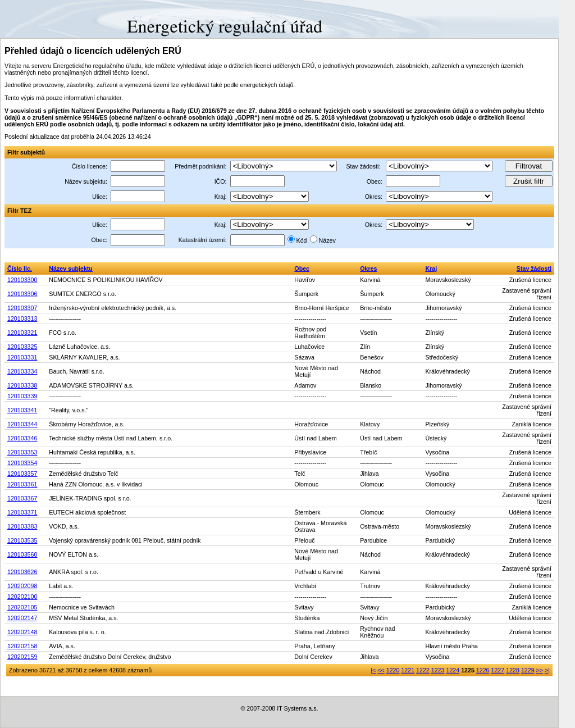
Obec (302, 269)
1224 (453, 670)
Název (327, 240)
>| (547, 670)
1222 (423, 670)
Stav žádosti (534, 269)
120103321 (22, 333)
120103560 (22, 554)
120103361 (22, 484)
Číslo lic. (20, 269)
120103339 (22, 396)
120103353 (22, 452)
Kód (302, 240)
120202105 (22, 607)
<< (381, 670)
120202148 (22, 632)
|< (373, 670)
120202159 (22, 657)
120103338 (22, 385)
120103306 (22, 294)
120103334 (22, 371)
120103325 (22, 347)
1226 (483, 670)
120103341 (22, 410)
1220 (393, 670)
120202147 (22, 618)
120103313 (22, 319)
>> (540, 670)
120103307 (22, 308)
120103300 (22, 280)
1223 (438, 670)
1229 (528, 670)
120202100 (22, 597)
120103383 (22, 526)
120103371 (22, 512)
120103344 (22, 424)
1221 (408, 670)
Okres (368, 269)
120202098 (22, 586)
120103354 (22, 463)
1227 (498, 670)
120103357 (22, 474)
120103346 (22, 438)
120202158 (22, 646)
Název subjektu (71, 269)
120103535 (22, 540)
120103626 (22, 572)
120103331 (22, 357)
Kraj (431, 269)
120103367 (22, 498)
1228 (513, 670)
